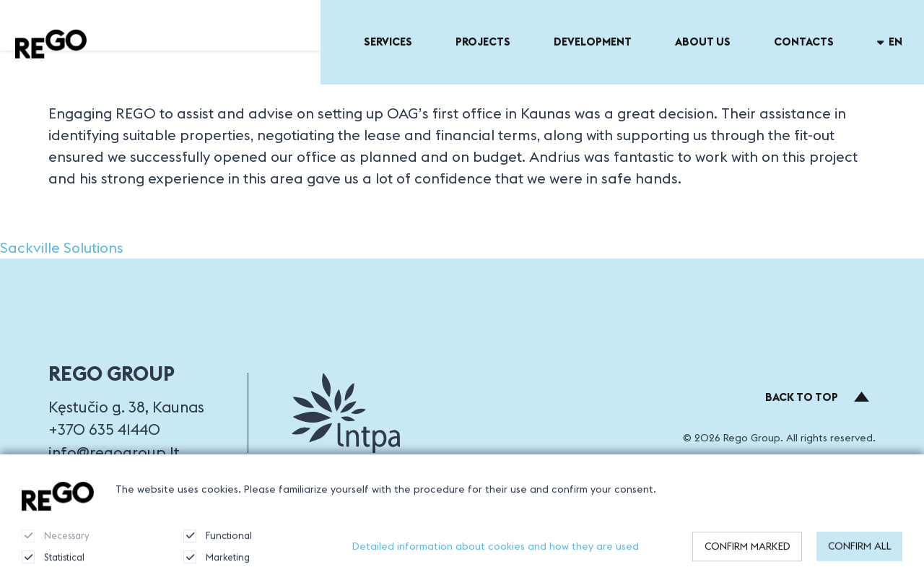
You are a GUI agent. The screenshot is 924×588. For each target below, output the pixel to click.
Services (388, 42)
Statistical (53, 563)
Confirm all (860, 553)
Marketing (217, 563)
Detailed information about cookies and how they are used (496, 553)
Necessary (56, 542)
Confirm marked (748, 553)
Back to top (818, 397)
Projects (483, 42)
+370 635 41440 (104, 429)
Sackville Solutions (62, 247)
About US (703, 42)
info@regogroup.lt (114, 453)
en (890, 42)
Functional (218, 542)
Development (593, 42)
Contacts (804, 42)
